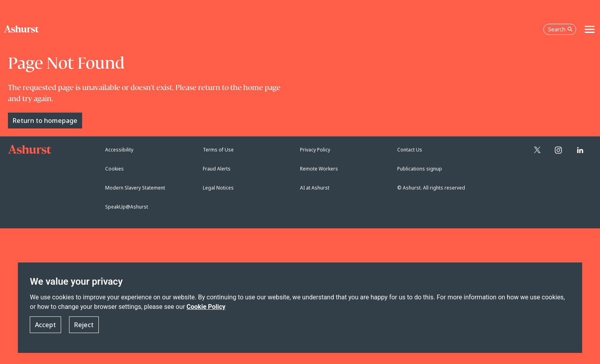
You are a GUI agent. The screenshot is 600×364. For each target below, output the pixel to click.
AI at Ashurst (315, 188)
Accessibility (119, 150)
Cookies (114, 169)
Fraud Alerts (217, 169)
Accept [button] (45, 325)
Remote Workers (319, 169)
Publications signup (420, 169)
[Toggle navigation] (590, 29)
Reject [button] (84, 325)
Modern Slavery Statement (135, 188)
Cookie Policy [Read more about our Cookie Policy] (206, 307)
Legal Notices (218, 188)
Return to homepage (45, 121)
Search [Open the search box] (560, 29)
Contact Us (410, 150)
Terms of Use (218, 150)
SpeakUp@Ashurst (127, 207)
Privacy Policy (315, 150)
